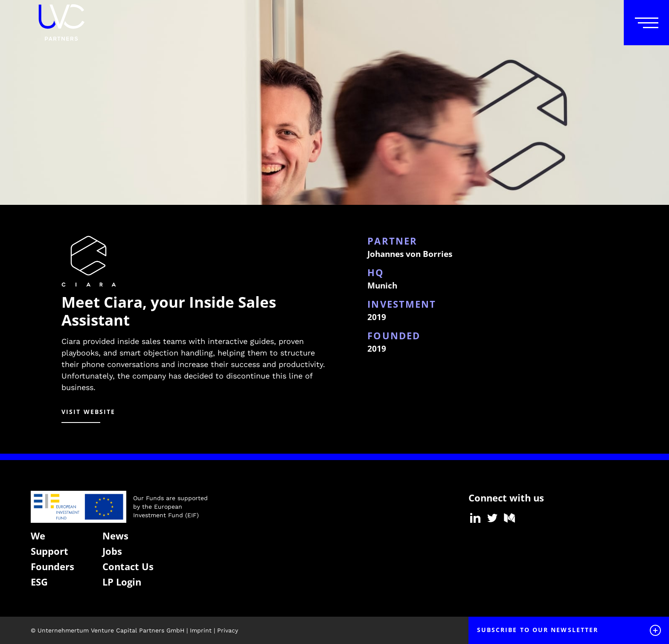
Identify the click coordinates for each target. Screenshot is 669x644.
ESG (39, 582)
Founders (52, 566)
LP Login (122, 582)
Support (49, 551)
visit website (88, 412)
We (38, 536)
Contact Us (128, 566)
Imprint (201, 630)
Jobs (112, 551)
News (115, 536)
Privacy (228, 630)
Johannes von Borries (410, 254)
